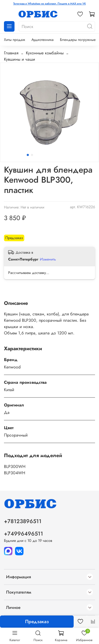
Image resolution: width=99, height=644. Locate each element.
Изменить (48, 259)
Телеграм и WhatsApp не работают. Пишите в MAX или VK (49, 4)
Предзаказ (37, 622)
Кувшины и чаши (20, 59)
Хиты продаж (15, 40)
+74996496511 (23, 534)
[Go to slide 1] (28, 155)
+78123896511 (23, 521)
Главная (11, 53)
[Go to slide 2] (32, 155)
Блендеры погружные (78, 40)
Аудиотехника (43, 40)
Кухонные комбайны (45, 53)
